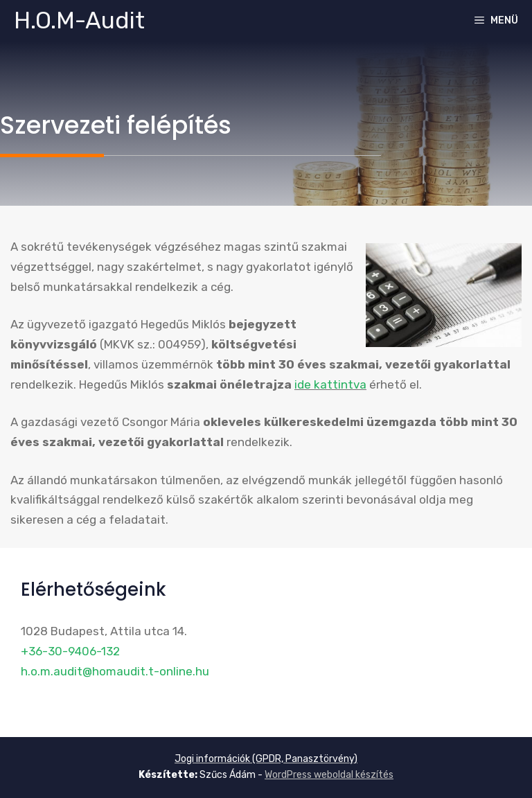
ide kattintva (330, 384)
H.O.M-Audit (79, 20)
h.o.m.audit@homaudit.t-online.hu (115, 671)
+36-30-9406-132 (70, 651)
